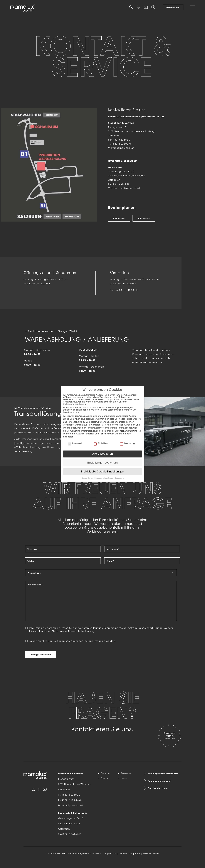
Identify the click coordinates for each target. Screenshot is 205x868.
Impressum (110, 860)
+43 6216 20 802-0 (120, 140)
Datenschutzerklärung (81, 638)
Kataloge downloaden (161, 788)
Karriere (125, 786)
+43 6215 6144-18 (120, 184)
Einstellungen (108, 434)
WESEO (157, 860)
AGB (138, 860)
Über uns (106, 786)
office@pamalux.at (122, 148)
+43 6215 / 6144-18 (71, 841)
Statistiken (101, 444)
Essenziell (75, 444)
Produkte (106, 781)
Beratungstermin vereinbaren (164, 781)
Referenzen (127, 781)
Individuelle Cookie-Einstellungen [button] (103, 472)
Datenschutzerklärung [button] (104, 478)
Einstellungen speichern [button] (102, 463)
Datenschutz (126, 860)
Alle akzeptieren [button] (102, 454)
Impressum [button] (119, 478)
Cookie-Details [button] (88, 478)
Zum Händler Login (159, 796)
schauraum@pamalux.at (125, 188)
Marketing (127, 444)
